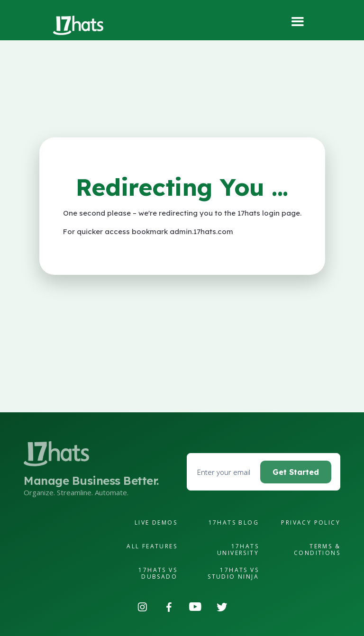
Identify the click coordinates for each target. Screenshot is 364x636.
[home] (78, 25)
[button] (298, 22)
